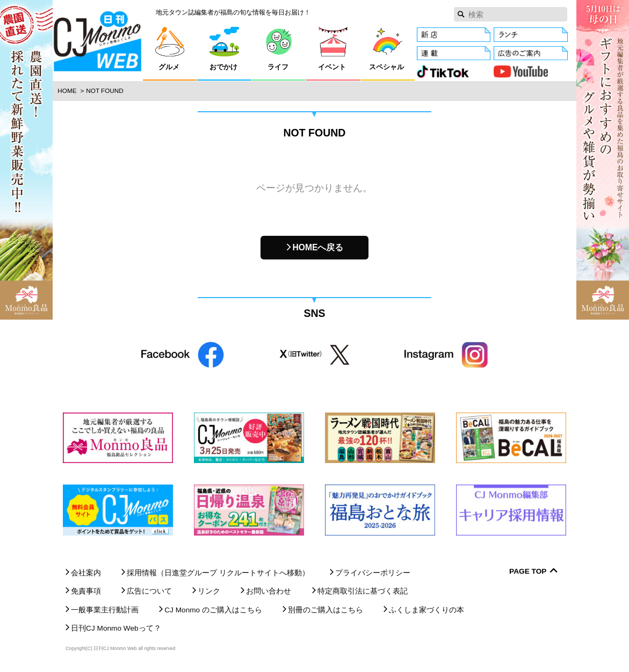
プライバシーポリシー (373, 573)
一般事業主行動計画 (105, 610)
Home (67, 91)
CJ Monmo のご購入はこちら (213, 610)
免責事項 (86, 591)
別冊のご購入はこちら (326, 610)
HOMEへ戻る (318, 247)
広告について (149, 591)
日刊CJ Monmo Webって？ (116, 628)
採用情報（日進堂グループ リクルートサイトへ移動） (218, 573)
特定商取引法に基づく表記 (363, 591)
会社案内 (86, 573)
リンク (209, 591)
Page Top (528, 572)
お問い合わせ (269, 591)
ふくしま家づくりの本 (426, 610)
